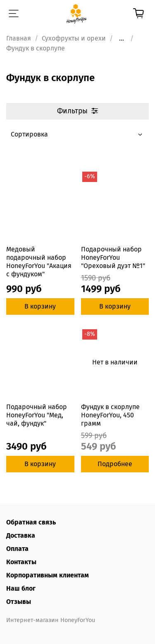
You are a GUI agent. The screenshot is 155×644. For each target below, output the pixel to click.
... (122, 38)
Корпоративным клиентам (48, 575)
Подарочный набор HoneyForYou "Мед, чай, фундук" (37, 415)
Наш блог (21, 588)
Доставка (21, 535)
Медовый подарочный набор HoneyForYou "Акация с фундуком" (39, 262)
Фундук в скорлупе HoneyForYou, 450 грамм (110, 415)
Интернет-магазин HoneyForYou (51, 620)
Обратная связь (31, 522)
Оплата (17, 549)
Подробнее (115, 464)
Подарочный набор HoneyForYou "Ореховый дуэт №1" (113, 257)
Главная (19, 38)
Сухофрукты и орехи (74, 38)
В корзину (40, 306)
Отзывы (19, 602)
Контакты (21, 562)
